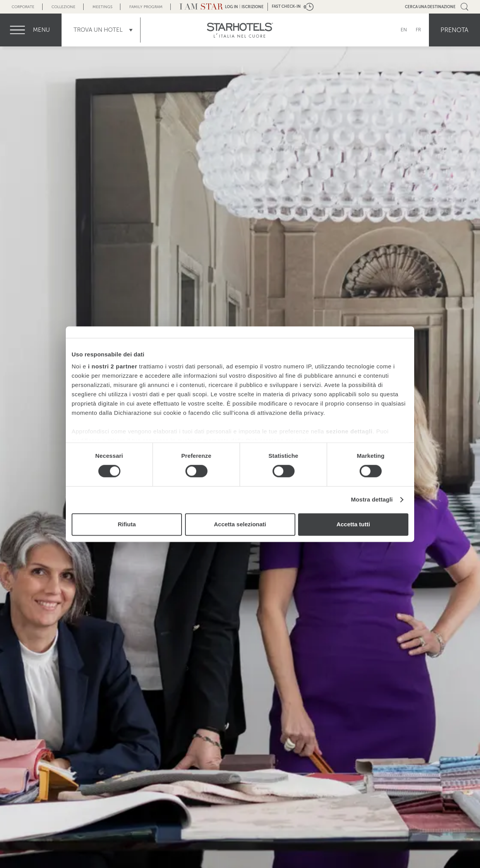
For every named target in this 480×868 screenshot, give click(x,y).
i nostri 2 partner (112, 366)
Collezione (63, 7)
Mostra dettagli (372, 500)
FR (418, 30)
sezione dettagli (349, 431)
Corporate (23, 7)
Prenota (454, 30)
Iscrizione (253, 7)
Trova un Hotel (98, 30)
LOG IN (231, 7)
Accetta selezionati (240, 524)
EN (404, 30)
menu (41, 30)
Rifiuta (127, 524)
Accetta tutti (353, 524)
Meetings (102, 7)
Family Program (146, 7)
